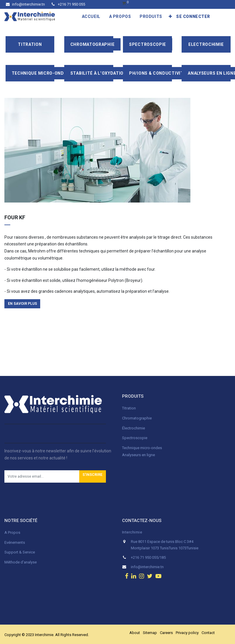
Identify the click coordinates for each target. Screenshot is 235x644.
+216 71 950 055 (68, 4)
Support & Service (20, 552)
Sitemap (150, 633)
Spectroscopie (148, 44)
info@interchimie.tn (25, 4)
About (135, 633)
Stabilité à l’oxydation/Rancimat (111, 73)
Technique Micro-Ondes (41, 73)
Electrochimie (206, 44)
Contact (208, 633)
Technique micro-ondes (142, 448)
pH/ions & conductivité (158, 73)
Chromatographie (93, 44)
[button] (170, 16)
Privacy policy (187, 633)
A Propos (13, 532)
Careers (166, 633)
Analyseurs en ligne (138, 455)
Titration (30, 44)
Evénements (15, 542)
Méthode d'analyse (21, 562)
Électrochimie (133, 428)
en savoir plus (22, 304)
